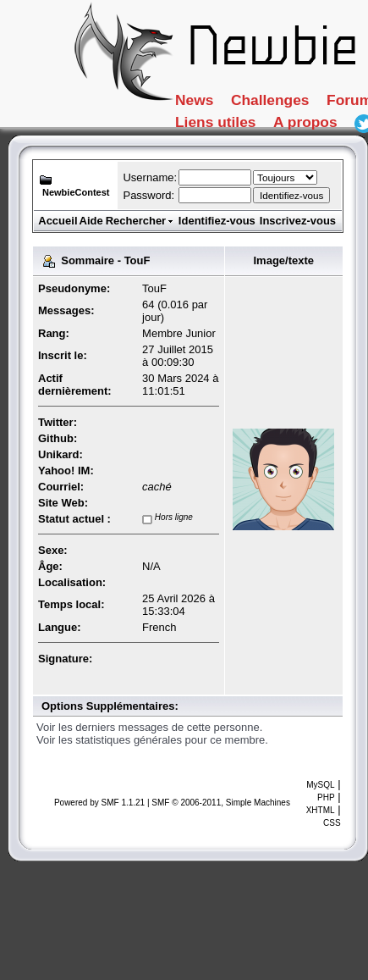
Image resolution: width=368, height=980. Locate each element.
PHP (326, 797)
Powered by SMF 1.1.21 (99, 803)
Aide (91, 221)
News (207, 105)
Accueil (58, 221)
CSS (332, 823)
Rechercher (140, 221)
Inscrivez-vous (298, 221)
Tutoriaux (228, 139)
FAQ (322, 139)
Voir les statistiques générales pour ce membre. (152, 740)
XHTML (321, 810)
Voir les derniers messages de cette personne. (149, 727)
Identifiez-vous (217, 221)
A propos (227, 172)
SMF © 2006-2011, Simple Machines (221, 803)
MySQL (320, 785)
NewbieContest (76, 192)
